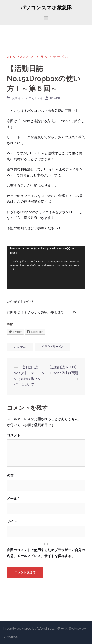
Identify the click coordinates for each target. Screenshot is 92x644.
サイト (12, 521)
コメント (14, 435)
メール (13, 499)
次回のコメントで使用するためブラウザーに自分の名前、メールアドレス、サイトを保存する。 (46, 553)
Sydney (75, 629)
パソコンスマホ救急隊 (46, 7)
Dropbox (18, 57)
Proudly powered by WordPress (29, 629)
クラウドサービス (53, 57)
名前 (11, 476)
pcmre (55, 98)
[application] (46, 267)
